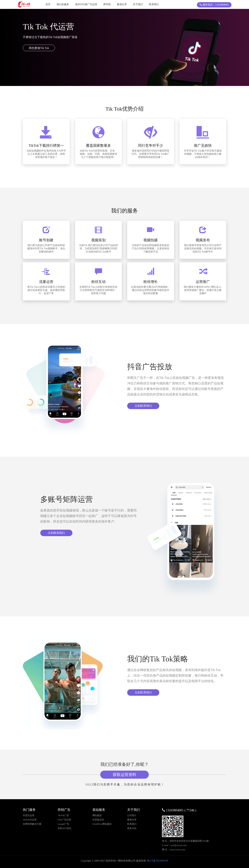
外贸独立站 (98, 820)
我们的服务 (63, 4)
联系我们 (154, 4)
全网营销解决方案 (32, 824)
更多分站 (132, 828)
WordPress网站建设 (102, 824)
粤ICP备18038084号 (157, 861)
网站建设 (97, 815)
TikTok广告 (63, 815)
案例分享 (122, 4)
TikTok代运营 (30, 820)
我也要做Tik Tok (39, 48)
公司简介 (132, 815)
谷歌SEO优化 (64, 828)
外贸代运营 (29, 815)
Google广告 (63, 824)
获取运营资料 (124, 775)
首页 (48, 4)
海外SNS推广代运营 (86, 4)
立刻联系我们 (143, 406)
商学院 (107, 4)
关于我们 (138, 4)
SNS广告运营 (64, 820)
